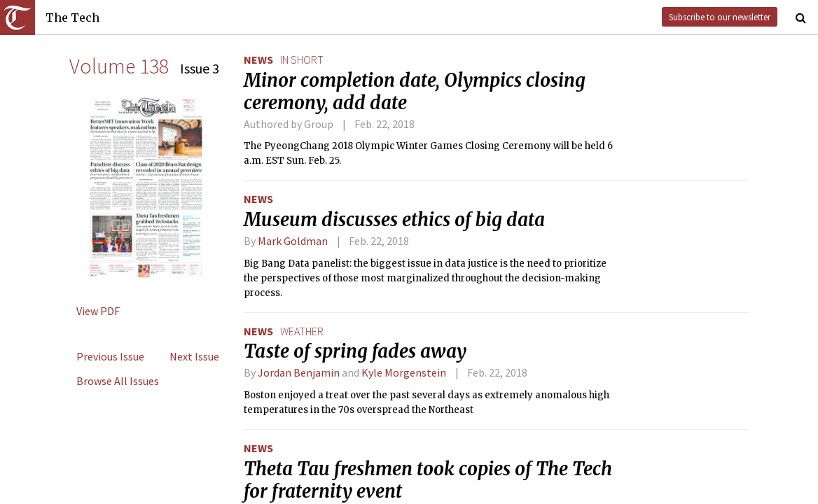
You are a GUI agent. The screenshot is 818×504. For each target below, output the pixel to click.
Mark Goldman (293, 241)
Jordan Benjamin (299, 372)
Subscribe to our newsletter (720, 17)
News (258, 59)
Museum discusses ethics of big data (394, 220)
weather (302, 331)
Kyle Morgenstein (404, 372)
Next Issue (194, 356)
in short (302, 59)
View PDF (98, 311)
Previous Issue (110, 356)
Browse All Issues (118, 381)
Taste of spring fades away (355, 351)
